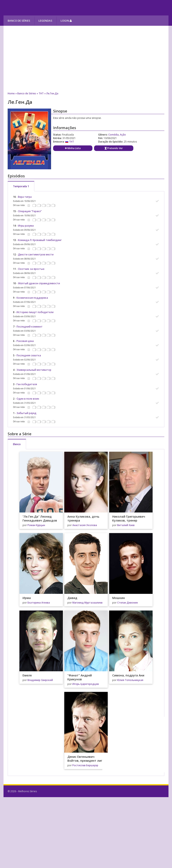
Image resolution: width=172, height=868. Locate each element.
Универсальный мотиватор (34, 370)
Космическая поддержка (32, 298)
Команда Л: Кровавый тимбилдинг (40, 240)
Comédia (113, 135)
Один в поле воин (28, 399)
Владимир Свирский (40, 680)
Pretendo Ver (114, 148)
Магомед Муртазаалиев (87, 603)
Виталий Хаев (126, 525)
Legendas (45, 21)
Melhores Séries (41, 8)
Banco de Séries (19, 21)
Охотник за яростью (31, 269)
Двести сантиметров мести (36, 254)
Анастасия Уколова (85, 525)
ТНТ (41, 93)
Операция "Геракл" (30, 211)
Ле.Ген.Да (52, 93)
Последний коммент (30, 327)
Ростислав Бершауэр (85, 765)
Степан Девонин (128, 603)
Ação (123, 135)
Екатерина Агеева (39, 603)
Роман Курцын (36, 525)
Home (11, 93)
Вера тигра (25, 197)
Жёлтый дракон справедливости (39, 283)
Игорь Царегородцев (86, 684)
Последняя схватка (29, 355)
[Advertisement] (86, 59)
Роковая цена (25, 341)
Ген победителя (27, 384)
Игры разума (26, 226)
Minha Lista (73, 148)
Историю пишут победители (35, 312)
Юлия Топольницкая (130, 680)
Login (66, 21)
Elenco (17, 444)
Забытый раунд (26, 413)
